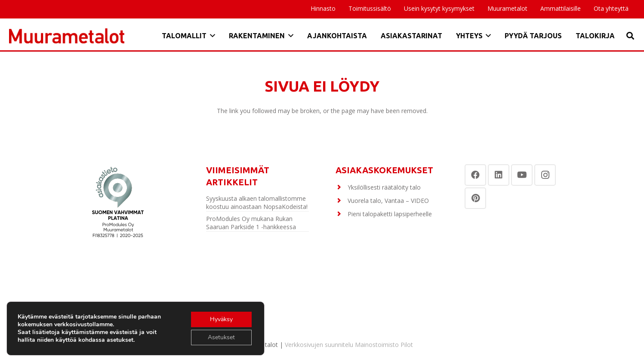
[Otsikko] (67, 36)
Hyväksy (221, 319)
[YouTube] (522, 175)
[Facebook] (475, 175)
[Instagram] (545, 175)
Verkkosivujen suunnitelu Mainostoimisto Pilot (349, 345)
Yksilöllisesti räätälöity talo (384, 187)
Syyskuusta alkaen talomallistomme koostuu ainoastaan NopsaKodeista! (257, 203)
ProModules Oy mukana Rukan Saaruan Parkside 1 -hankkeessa (251, 223)
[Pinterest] (475, 198)
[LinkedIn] (499, 175)
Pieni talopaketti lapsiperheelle (390, 214)
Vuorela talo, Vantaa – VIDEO (388, 201)
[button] (211, 36)
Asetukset (221, 337)
